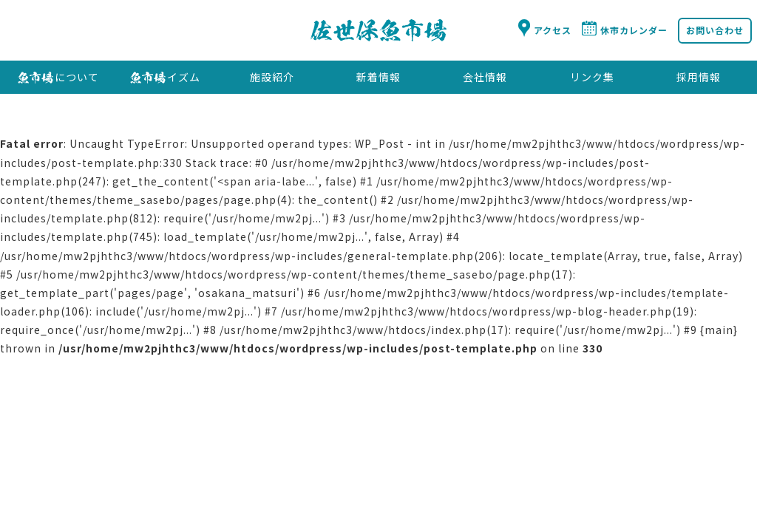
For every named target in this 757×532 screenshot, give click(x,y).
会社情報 (485, 77)
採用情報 (699, 77)
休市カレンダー (634, 30)
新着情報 (378, 77)
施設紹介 (272, 77)
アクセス (553, 30)
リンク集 (592, 77)
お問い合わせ (715, 30)
